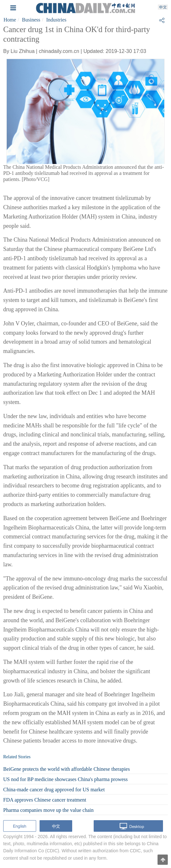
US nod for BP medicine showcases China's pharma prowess (65, 779)
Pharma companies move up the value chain (48, 810)
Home (10, 20)
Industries (56, 20)
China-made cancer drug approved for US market (54, 790)
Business (31, 20)
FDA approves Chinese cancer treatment (45, 800)
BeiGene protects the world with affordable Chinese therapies (67, 769)
